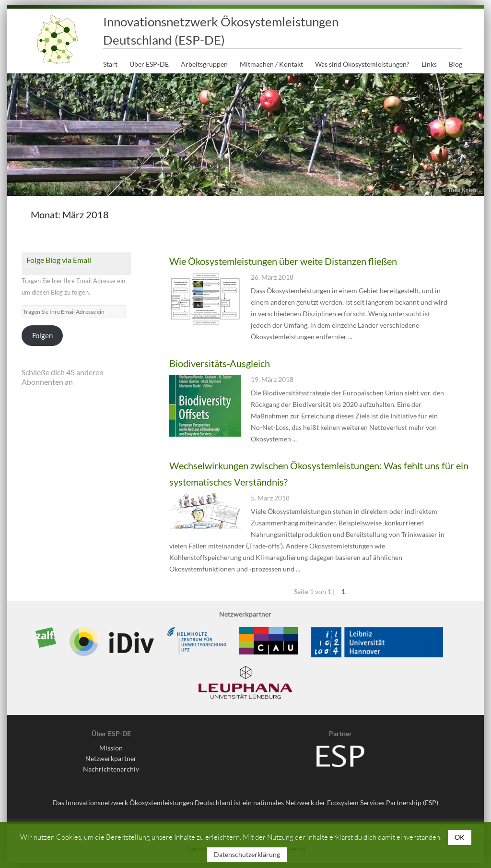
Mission (111, 748)
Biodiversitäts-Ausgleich (220, 363)
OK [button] (460, 837)
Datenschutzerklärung (247, 854)
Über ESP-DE (149, 64)
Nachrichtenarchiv (111, 769)
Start (110, 64)
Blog (456, 64)
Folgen (42, 336)
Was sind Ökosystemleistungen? (362, 64)
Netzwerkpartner (111, 758)
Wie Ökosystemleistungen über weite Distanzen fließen (283, 261)
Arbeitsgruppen (204, 64)
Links (429, 64)
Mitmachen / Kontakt (271, 64)
